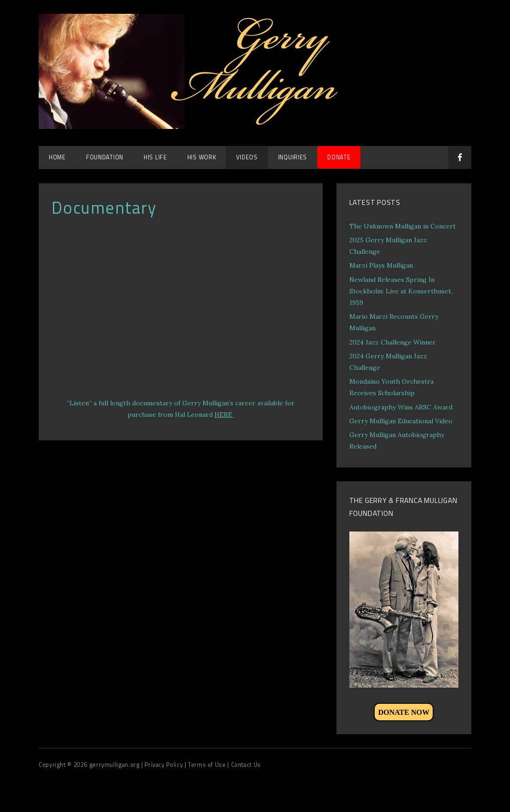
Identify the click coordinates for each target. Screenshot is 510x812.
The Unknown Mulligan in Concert (403, 226)
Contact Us (246, 765)
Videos (247, 157)
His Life (155, 157)
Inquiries (293, 157)
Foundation (105, 157)
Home (57, 157)
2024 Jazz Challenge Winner (393, 342)
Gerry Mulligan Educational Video (401, 421)
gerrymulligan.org (115, 765)
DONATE (339, 157)
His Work (202, 157)
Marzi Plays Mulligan (381, 265)
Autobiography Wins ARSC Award (401, 407)
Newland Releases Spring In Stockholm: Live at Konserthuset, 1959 (401, 291)
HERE (224, 415)
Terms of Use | (209, 765)
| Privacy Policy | (165, 765)
